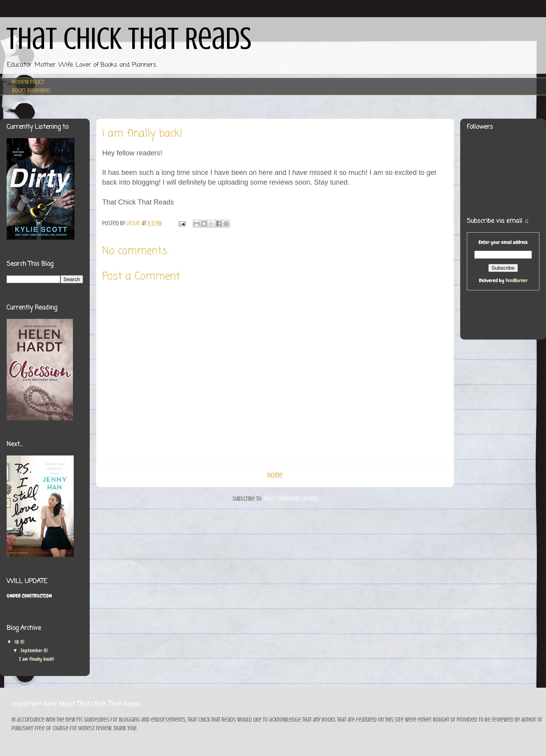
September (32, 650)
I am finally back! (36, 659)
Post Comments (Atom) (291, 499)
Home (275, 475)
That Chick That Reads (129, 39)
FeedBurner (517, 280)
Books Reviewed (31, 91)
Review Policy (28, 82)
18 (17, 642)
